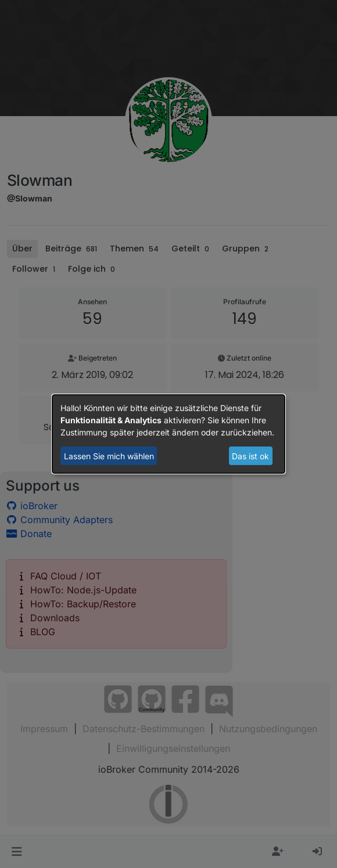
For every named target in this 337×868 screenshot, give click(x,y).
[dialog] (168, 434)
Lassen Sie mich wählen (109, 456)
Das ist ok (250, 456)
